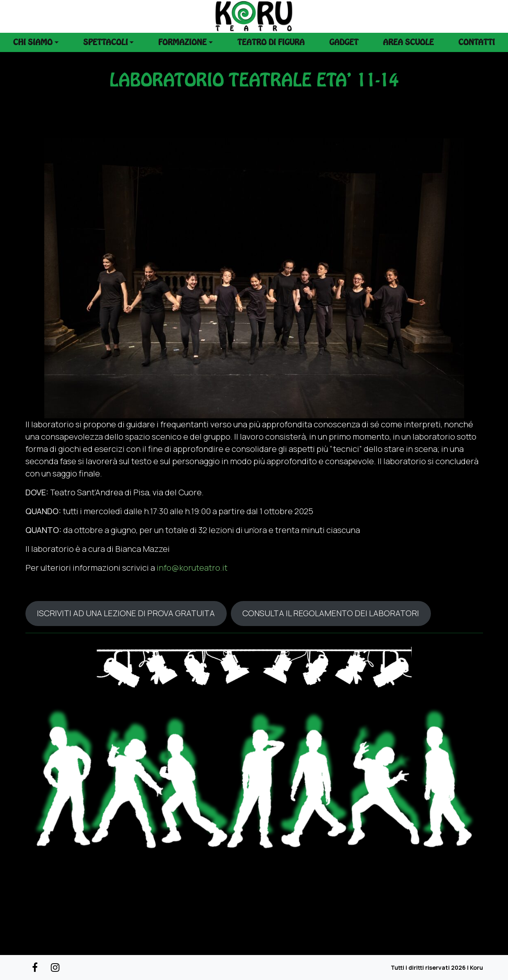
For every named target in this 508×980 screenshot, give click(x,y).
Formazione (182, 42)
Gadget (344, 42)
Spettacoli (106, 42)
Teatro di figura (271, 42)
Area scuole (408, 42)
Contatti (477, 42)
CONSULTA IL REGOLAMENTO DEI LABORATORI (331, 613)
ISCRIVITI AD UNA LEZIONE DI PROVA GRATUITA (126, 613)
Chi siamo (33, 42)
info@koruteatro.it (192, 568)
